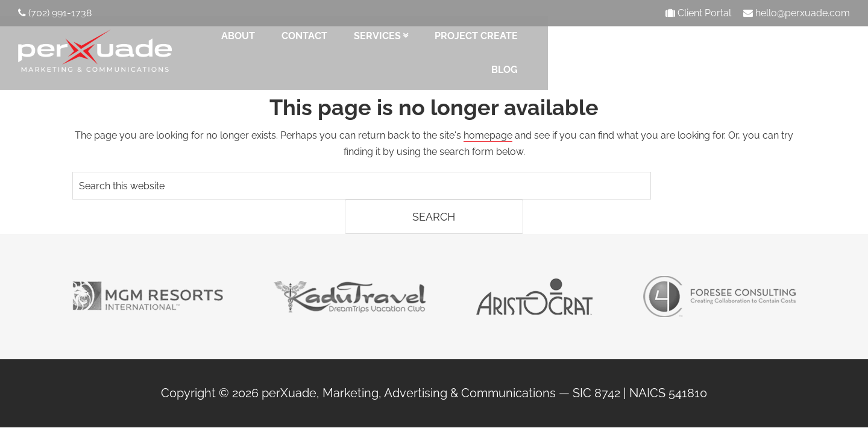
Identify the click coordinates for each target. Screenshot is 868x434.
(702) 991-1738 (55, 13)
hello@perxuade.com (797, 13)
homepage (488, 131)
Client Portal (700, 13)
